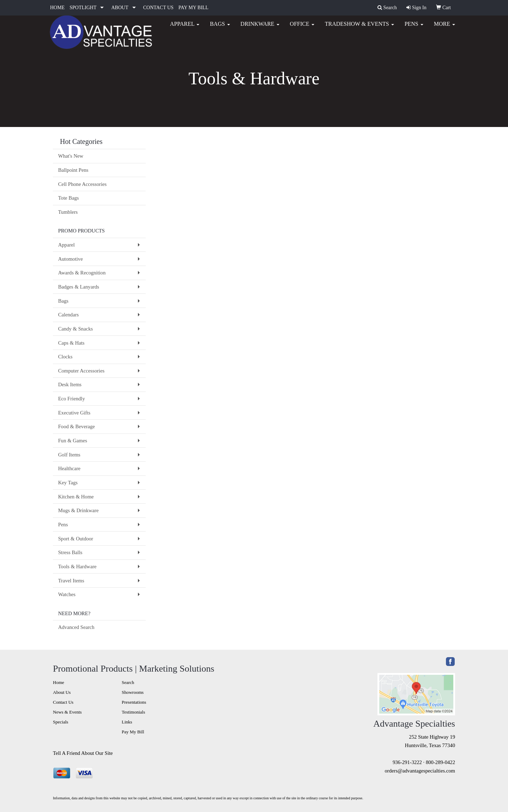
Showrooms (133, 692)
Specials (61, 722)
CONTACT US (158, 8)
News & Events (67, 712)
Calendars (69, 315)
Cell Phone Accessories (83, 184)
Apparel (185, 28)
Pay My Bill (133, 732)
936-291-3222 (407, 762)
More (445, 28)
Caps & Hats (71, 343)
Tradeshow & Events (359, 28)
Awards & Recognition (82, 273)
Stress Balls (70, 552)
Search (128, 682)
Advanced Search (76, 627)
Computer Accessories (81, 371)
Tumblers (68, 212)
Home (59, 682)
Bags (220, 28)
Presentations (134, 702)
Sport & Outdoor (76, 539)
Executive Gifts (74, 413)
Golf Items (69, 455)
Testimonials (133, 712)
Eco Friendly (72, 399)
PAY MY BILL (193, 8)
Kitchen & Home (76, 497)
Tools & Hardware (77, 566)
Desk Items (70, 384)
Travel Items (71, 581)
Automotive (71, 259)
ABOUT (120, 8)
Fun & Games (73, 441)
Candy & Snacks (76, 329)
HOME (57, 8)
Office (302, 28)
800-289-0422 (440, 762)
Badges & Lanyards (79, 287)
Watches (67, 594)
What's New (71, 156)
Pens (414, 28)
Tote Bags (69, 198)
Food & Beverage (77, 426)
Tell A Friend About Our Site (83, 753)
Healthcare (69, 468)
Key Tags (68, 483)
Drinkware (260, 28)
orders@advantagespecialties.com (420, 771)
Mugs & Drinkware (78, 510)
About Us (62, 692)
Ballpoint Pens (73, 170)
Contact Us (63, 702)
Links (127, 722)
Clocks (65, 357)
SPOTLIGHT (83, 8)
